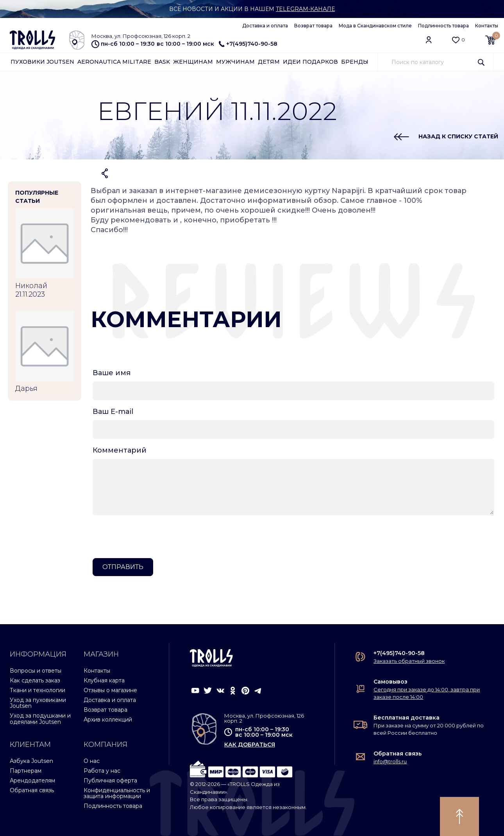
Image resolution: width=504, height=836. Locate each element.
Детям (269, 62)
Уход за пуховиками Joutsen (38, 703)
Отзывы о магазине (110, 690)
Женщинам (193, 62)
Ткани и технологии (38, 690)
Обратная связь (32, 790)
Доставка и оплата (265, 26)
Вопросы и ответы (36, 671)
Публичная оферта (110, 781)
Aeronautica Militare (114, 62)
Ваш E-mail (113, 412)
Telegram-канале (305, 9)
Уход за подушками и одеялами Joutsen (40, 719)
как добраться (250, 745)
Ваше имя (112, 373)
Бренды (355, 62)
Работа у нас (102, 771)
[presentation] (152, 537)
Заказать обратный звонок (409, 661)
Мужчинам (235, 62)
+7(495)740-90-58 (248, 44)
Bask (162, 62)
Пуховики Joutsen (42, 62)
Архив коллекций (108, 720)
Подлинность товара (443, 26)
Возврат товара (313, 26)
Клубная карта (104, 680)
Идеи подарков (310, 62)
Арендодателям (32, 781)
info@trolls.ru (390, 761)
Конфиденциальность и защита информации (117, 793)
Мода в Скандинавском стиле (375, 26)
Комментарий (120, 450)
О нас (92, 761)
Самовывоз (391, 682)
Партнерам (26, 771)
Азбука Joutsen (31, 761)
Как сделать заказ (35, 680)
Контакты (487, 26)
